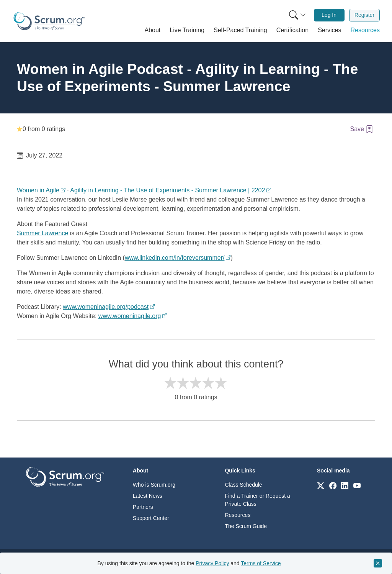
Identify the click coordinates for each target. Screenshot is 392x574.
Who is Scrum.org (154, 485)
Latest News (148, 496)
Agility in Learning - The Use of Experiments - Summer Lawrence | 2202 (167, 190)
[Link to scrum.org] (321, 485)
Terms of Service (261, 563)
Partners (143, 507)
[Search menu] (297, 15)
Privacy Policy (212, 563)
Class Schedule (243, 485)
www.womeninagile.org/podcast (106, 307)
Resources (238, 515)
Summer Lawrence (42, 233)
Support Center (151, 518)
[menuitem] (297, 15)
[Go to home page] (65, 476)
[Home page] (49, 21)
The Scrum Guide (246, 526)
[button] (153, 30)
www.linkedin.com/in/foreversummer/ (175, 258)
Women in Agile (38, 190)
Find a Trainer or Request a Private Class (257, 500)
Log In (329, 15)
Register (364, 15)
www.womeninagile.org (130, 316)
